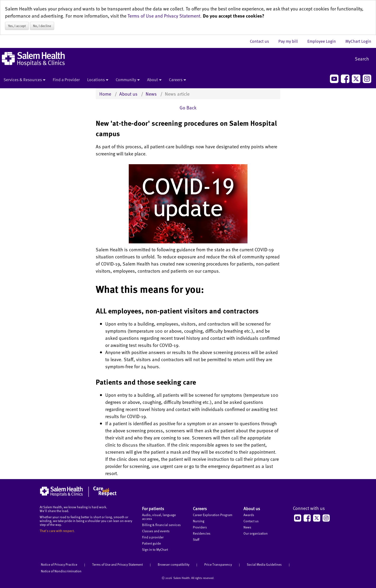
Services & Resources (24, 80)
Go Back (188, 107)
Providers (200, 527)
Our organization (256, 533)
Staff (196, 539)
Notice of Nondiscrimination (61, 571)
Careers (177, 80)
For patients (153, 508)
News (151, 94)
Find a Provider (66, 79)
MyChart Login (358, 41)
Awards (249, 515)
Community (128, 80)
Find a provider (153, 537)
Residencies (202, 533)
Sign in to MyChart (155, 549)
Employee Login (324, 41)
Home (105, 94)
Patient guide (151, 543)
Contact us (262, 41)
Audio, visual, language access (159, 517)
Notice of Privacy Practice (59, 564)
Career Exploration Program (213, 515)
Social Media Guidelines (264, 564)
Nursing (199, 521)
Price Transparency (218, 564)
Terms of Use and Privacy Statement (164, 16)
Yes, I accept (17, 26)
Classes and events (156, 531)
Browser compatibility (174, 564)
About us (128, 94)
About (154, 80)
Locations (98, 80)
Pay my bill (290, 41)
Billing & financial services (161, 525)
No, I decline (42, 26)
